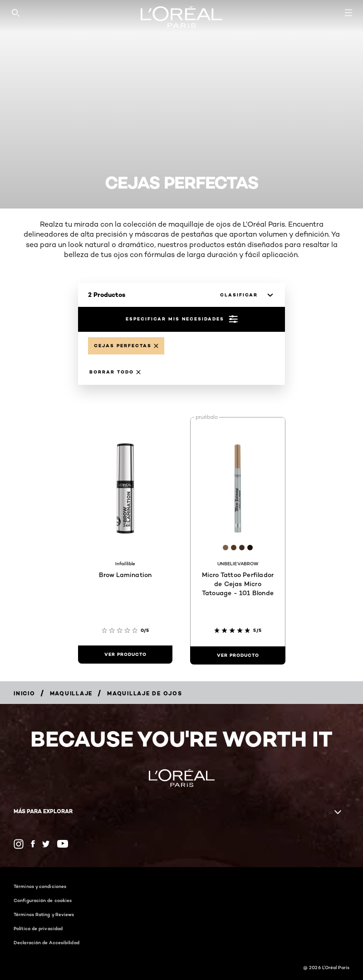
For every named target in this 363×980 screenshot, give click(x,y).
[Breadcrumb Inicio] (25, 693)
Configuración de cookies (43, 900)
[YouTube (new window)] (63, 844)
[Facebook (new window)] (33, 844)
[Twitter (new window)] (46, 844)
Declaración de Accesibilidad (47, 942)
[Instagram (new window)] (19, 844)
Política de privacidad (38, 928)
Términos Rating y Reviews (44, 914)
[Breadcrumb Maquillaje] (71, 693)
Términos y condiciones (40, 886)
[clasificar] (244, 295)
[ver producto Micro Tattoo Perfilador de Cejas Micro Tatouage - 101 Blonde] (238, 655)
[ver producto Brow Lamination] (125, 655)
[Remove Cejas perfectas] (126, 346)
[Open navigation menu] (348, 13)
